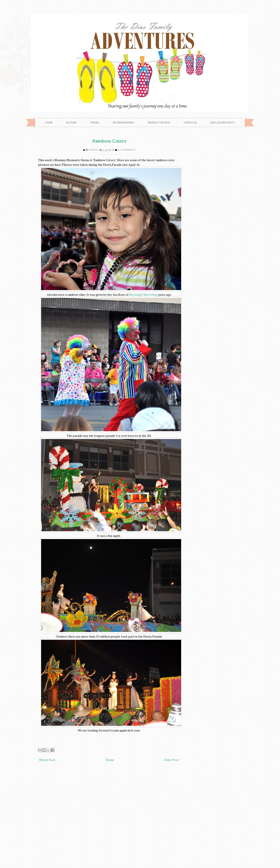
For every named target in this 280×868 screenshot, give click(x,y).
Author (71, 123)
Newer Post (47, 760)
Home (49, 123)
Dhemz (94, 150)
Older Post (172, 760)
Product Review (159, 123)
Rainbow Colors (109, 141)
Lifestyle (190, 123)
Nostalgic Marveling (143, 295)
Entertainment (124, 123)
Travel (95, 123)
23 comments (127, 150)
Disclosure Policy (223, 123)
